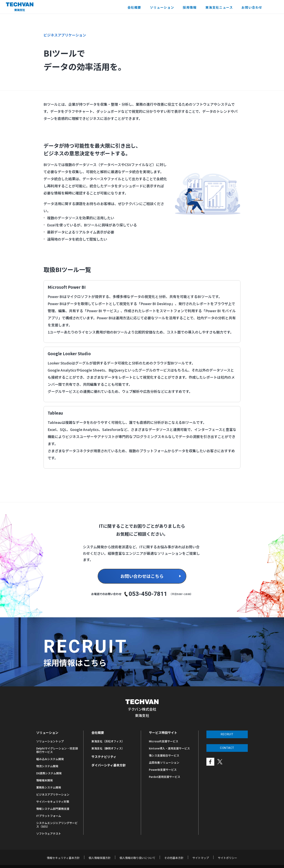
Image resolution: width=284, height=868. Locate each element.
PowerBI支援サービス (163, 770)
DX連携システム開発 (49, 773)
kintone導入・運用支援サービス (169, 748)
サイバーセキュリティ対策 (53, 802)
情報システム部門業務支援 (53, 809)
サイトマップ (201, 858)
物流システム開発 (47, 766)
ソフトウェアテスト (49, 833)
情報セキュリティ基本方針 (63, 858)
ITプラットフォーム (49, 816)
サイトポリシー (227, 858)
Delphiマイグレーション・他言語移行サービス (57, 750)
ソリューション (162, 7)
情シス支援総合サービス (164, 755)
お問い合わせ (252, 7)
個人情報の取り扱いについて (137, 858)
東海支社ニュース (219, 7)
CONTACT (227, 748)
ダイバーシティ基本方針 (109, 765)
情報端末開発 (45, 780)
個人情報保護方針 (100, 858)
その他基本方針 (174, 858)
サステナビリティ (104, 757)
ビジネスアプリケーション (53, 794)
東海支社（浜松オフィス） (108, 741)
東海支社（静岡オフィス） (108, 748)
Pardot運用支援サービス (165, 777)
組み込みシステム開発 (50, 759)
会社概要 (134, 7)
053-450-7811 (148, 594)
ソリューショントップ (50, 741)
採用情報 (190, 7)
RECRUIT (227, 734)
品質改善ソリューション (164, 762)
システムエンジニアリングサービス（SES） (57, 825)
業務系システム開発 (49, 787)
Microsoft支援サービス (164, 741)
